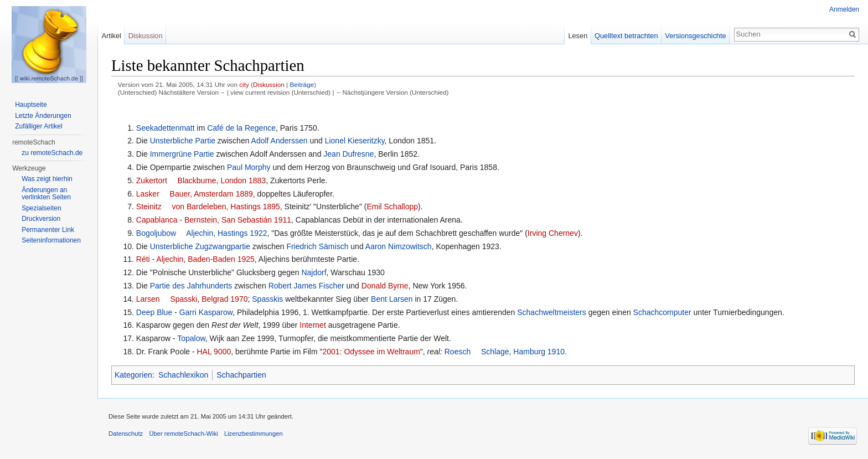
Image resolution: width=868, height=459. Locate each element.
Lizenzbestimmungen (254, 434)
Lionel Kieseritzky (355, 141)
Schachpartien (241, 375)
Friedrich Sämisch (317, 246)
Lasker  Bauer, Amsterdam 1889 (195, 194)
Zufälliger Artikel (38, 126)
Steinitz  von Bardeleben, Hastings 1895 (208, 207)
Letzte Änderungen (43, 116)
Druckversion (41, 219)
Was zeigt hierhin (47, 179)
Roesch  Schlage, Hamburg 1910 (505, 352)
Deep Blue (154, 312)
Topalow (191, 338)
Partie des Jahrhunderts (191, 286)
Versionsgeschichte (695, 36)
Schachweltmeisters (552, 312)
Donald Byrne (385, 286)
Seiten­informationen (51, 240)
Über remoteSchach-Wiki (183, 434)
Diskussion (269, 84)
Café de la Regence (241, 128)
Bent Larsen (392, 299)
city (244, 84)
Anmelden (844, 9)
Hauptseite (31, 105)
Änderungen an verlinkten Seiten (46, 194)
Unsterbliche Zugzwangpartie (200, 246)
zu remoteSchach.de (52, 153)
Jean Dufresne (348, 154)
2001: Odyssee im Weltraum (371, 352)
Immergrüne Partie (182, 154)
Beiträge (302, 84)
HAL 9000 (214, 352)
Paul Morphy (249, 167)
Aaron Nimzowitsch (399, 246)
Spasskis (267, 299)
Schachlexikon (183, 375)
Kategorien (133, 375)
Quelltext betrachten (626, 36)
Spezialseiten (41, 208)
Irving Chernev (553, 233)
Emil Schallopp (392, 207)
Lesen (578, 36)
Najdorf (314, 272)
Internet (312, 325)
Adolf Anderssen (280, 141)
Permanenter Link (48, 230)
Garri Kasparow (206, 312)
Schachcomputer (662, 312)
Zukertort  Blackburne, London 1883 (201, 180)
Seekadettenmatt (166, 128)
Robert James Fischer (306, 286)
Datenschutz (126, 434)
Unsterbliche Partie (183, 141)
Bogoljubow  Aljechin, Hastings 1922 (202, 233)
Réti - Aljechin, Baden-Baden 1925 (195, 259)
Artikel (111, 36)
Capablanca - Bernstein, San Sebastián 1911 (214, 220)
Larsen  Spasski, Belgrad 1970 (192, 299)
